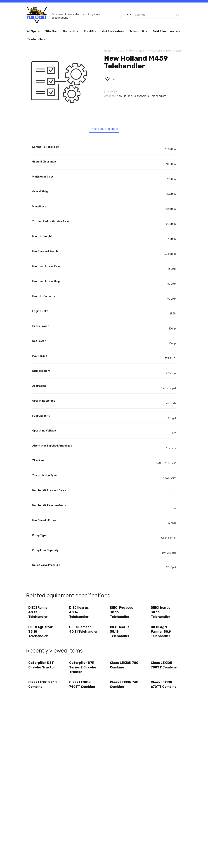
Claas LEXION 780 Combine (121, 667)
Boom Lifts (71, 31)
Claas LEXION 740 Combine (121, 687)
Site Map (51, 31)
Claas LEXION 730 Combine (39, 687)
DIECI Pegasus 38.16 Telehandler (122, 613)
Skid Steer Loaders (166, 31)
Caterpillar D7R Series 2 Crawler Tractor (83, 669)
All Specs (33, 31)
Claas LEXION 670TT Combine (164, 687)
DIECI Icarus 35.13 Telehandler (120, 633)
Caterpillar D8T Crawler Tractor (42, 667)
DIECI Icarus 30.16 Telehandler (161, 613)
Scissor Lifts (138, 31)
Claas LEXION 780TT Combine (164, 667)
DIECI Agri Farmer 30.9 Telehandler (161, 633)
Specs (120, 51)
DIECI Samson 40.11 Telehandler (81, 633)
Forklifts (90, 31)
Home (108, 51)
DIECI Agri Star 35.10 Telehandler (41, 633)
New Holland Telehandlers (166, 51)
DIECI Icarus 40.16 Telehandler (79, 613)
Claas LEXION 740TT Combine (82, 687)
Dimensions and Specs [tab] (104, 129)
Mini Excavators (113, 31)
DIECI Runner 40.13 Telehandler (39, 613)
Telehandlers (36, 39)
